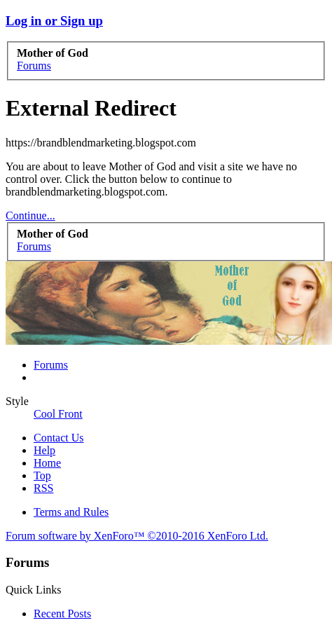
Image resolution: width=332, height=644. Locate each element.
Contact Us (59, 438)
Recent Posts (62, 614)
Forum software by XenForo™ (137, 536)
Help (44, 450)
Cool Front (58, 414)
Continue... (30, 215)
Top (42, 475)
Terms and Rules (71, 512)
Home (47, 463)
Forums (51, 365)
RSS (43, 488)
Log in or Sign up (54, 21)
